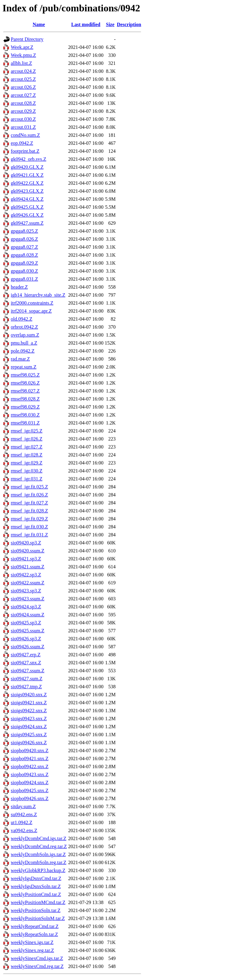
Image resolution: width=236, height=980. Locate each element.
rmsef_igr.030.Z (27, 471)
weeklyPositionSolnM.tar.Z (38, 918)
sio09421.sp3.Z (26, 559)
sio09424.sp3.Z (26, 607)
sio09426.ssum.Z (28, 647)
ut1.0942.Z (22, 822)
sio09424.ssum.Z (28, 615)
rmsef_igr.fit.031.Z (29, 535)
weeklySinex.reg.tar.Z (32, 950)
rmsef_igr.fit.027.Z (29, 503)
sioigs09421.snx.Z (29, 703)
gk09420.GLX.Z (27, 167)
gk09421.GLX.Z (27, 175)
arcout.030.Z (23, 119)
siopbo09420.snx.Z (30, 751)
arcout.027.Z (23, 95)
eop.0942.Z (22, 143)
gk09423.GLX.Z (27, 191)
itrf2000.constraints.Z (32, 303)
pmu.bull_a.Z (24, 343)
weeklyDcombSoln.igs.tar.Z (38, 854)
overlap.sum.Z (25, 335)
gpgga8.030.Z (24, 271)
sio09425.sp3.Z (26, 623)
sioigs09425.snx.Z (29, 735)
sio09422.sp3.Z (26, 575)
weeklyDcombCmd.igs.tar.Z (39, 838)
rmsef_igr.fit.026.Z (29, 495)
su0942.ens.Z (24, 814)
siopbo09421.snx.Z (30, 759)
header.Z (19, 287)
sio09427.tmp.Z (26, 687)
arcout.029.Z (23, 111)
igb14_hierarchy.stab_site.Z (38, 295)
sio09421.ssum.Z (28, 567)
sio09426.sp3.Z (26, 639)
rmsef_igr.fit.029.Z (29, 519)
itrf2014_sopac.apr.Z (31, 311)
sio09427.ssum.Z (28, 671)
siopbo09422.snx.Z (30, 767)
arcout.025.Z (23, 79)
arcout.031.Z (23, 127)
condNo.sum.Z (25, 135)
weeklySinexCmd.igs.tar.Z (37, 958)
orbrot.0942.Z (24, 327)
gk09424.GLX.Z (27, 199)
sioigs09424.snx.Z (29, 727)
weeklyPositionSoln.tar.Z (36, 910)
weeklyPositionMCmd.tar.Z (38, 902)
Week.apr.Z (22, 47)
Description (129, 24)
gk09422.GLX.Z (27, 183)
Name (39, 24)
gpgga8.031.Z (24, 279)
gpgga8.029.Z (24, 263)
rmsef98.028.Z (25, 399)
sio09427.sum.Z (27, 679)
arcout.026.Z (23, 87)
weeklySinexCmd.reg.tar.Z (37, 966)
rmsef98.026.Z (25, 383)
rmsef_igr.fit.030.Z (29, 527)
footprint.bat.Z (25, 151)
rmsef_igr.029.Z (27, 463)
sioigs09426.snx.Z (29, 743)
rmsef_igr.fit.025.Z (29, 487)
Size (110, 24)
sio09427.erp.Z (26, 655)
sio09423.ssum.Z (28, 599)
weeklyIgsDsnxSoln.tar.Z (36, 886)
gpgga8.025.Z (24, 231)
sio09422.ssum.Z (28, 583)
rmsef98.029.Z (25, 407)
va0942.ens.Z (24, 830)
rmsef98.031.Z (25, 423)
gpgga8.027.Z (24, 247)
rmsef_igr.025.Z (27, 431)
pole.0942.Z (23, 351)
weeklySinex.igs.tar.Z (32, 942)
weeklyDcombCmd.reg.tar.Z (39, 846)
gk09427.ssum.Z (27, 223)
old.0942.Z (22, 319)
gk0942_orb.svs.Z (29, 159)
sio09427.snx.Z (26, 663)
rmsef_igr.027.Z (27, 447)
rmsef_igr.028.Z (27, 455)
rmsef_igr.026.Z (27, 439)
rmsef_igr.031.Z (27, 479)
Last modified (86, 24)
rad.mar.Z (20, 359)
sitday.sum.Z (23, 806)
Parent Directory (27, 39)
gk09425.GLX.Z (27, 207)
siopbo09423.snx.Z (30, 775)
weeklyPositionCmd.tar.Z (36, 894)
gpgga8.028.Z (24, 255)
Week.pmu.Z (23, 55)
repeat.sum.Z (24, 367)
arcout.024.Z (23, 71)
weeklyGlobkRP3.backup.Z (38, 870)
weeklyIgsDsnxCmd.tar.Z (36, 878)
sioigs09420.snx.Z (29, 695)
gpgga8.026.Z (24, 239)
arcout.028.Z (23, 103)
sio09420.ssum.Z (28, 551)
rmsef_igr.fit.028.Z (29, 511)
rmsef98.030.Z (25, 415)
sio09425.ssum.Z (28, 631)
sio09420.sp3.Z (26, 543)
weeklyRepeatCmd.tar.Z (35, 926)
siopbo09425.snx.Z (30, 790)
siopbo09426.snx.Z (30, 798)
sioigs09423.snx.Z (29, 719)
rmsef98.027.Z (25, 391)
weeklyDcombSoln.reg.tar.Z (39, 862)
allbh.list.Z (21, 63)
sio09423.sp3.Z (26, 591)
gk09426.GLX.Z (27, 215)
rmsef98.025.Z (25, 375)
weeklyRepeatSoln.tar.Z (34, 934)
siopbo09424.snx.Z (30, 782)
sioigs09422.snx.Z (29, 711)
